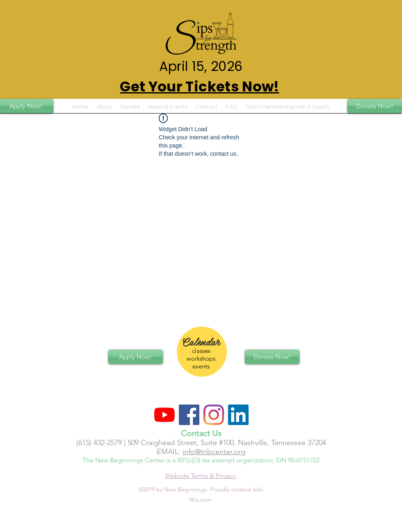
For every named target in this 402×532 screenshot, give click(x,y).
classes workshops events (201, 358)
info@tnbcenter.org (214, 452)
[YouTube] (164, 415)
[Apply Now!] (136, 357)
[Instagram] (214, 415)
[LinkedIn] (238, 415)
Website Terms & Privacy (201, 476)
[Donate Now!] (375, 106)
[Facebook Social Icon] (189, 415)
